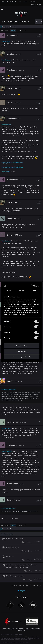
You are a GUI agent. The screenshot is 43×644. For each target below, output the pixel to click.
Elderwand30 (12, 235)
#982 (39, 54)
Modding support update (15, 576)
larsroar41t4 (12, 103)
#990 (39, 235)
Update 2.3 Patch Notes (15, 539)
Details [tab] (22, 291)
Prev (7, 31)
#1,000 (39, 500)
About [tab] (34, 291)
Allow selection (21, 351)
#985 (39, 103)
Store (26, 2)
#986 (39, 119)
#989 (39, 219)
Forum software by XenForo (15, 642)
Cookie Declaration (35, 629)
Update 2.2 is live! (13, 547)
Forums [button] (4, 2)
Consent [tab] (9, 291)
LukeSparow (6, 41)
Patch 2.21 (10, 556)
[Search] (37, 22)
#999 (39, 484)
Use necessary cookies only (21, 357)
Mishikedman (12, 36)
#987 (39, 180)
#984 (39, 89)
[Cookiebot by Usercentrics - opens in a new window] (32, 286)
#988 (39, 203)
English (22, 591)
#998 (39, 445)
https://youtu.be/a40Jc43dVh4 (12, 167)
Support (33, 2)
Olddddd (11, 381)
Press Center (22, 630)
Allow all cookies (21, 346)
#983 (39, 70)
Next (20, 31)
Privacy (27, 629)
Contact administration (8, 629)
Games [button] (13, 2)
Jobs (20, 2)
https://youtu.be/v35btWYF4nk (12, 163)
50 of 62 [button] (13, 31)
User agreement (20, 629)
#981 (39, 36)
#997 (39, 422)
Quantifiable (12, 500)
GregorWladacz (13, 422)
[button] (2, 9)
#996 (39, 381)
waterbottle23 (13, 219)
